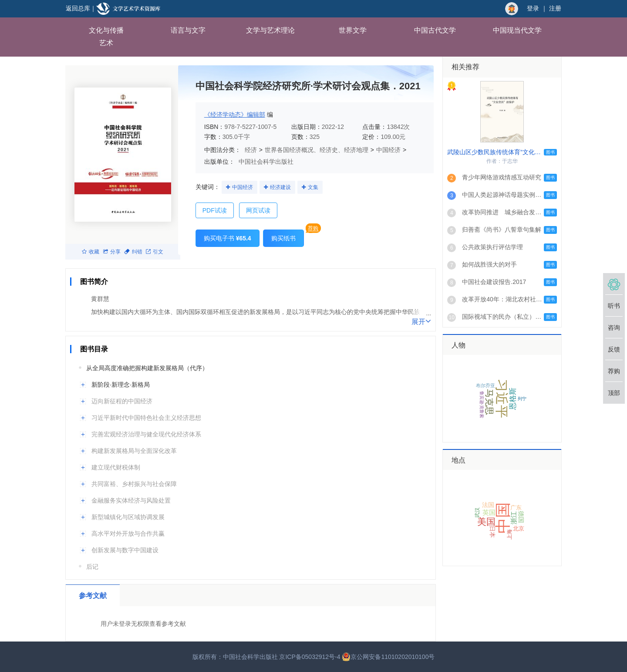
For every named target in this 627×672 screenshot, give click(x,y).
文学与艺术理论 (270, 30)
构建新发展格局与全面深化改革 (134, 451)
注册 (555, 8)
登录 (533, 8)
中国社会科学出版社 (266, 162)
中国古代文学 (435, 30)
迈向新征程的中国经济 (122, 401)
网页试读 (258, 210)
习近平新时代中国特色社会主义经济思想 (146, 418)
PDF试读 (215, 210)
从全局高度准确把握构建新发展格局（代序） (147, 368)
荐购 (313, 228)
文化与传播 (106, 30)
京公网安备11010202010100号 (388, 657)
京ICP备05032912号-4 (310, 657)
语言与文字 (188, 30)
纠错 (133, 252)
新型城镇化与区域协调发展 (128, 517)
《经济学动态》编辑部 (235, 115)
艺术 (106, 43)
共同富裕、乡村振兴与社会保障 (134, 484)
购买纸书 (283, 238)
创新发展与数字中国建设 (125, 550)
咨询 (614, 328)
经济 (251, 150)
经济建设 (280, 187)
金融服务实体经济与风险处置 (131, 500)
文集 (313, 187)
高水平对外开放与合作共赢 (128, 534)
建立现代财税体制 (116, 467)
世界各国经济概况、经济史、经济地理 (317, 150)
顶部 (614, 393)
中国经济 (388, 150)
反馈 (614, 349)
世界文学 (353, 30)
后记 (92, 567)
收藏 (91, 252)
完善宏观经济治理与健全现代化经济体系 (146, 434)
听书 (614, 306)
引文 (155, 252)
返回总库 (78, 8)
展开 (421, 321)
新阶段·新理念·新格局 (121, 385)
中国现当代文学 (517, 30)
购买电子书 (228, 238)
